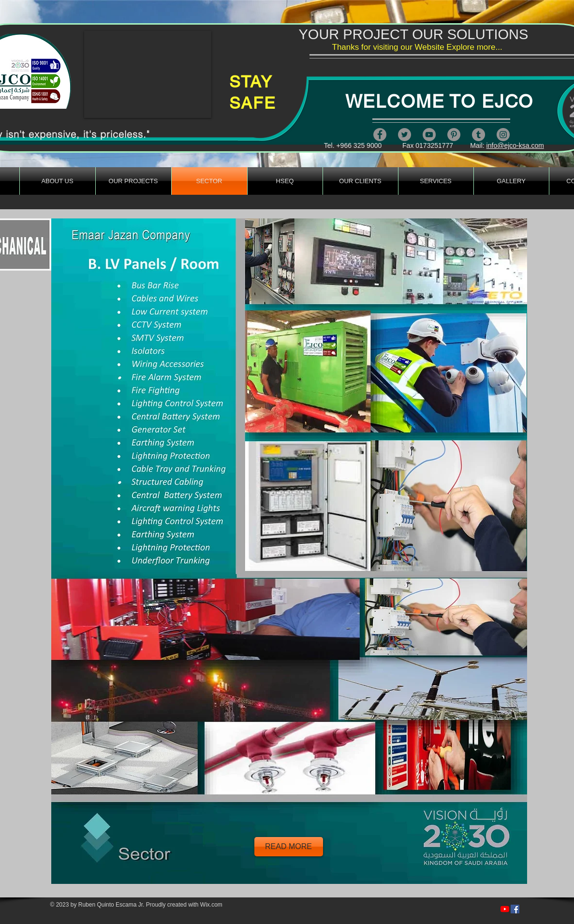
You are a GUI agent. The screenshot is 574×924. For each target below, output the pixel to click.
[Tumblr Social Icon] (478, 135)
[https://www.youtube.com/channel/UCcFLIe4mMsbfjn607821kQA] (505, 909)
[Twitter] (405, 135)
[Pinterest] (454, 135)
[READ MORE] (289, 847)
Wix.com (211, 905)
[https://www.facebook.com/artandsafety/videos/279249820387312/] (515, 909)
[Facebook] (380, 135)
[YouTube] (429, 135)
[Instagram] (503, 135)
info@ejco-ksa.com (515, 145)
